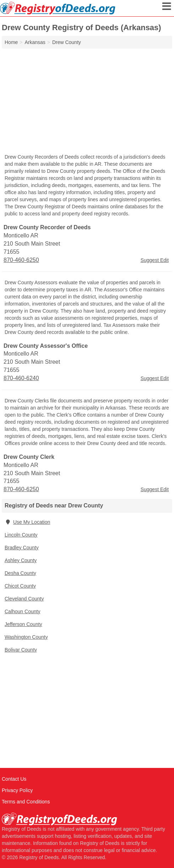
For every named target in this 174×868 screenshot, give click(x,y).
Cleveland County (24, 599)
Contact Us (14, 779)
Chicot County (20, 586)
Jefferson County (23, 624)
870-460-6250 (21, 260)
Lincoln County (21, 535)
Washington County (26, 637)
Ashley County (21, 560)
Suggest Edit (155, 260)
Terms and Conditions (26, 802)
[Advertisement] (87, 102)
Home (11, 42)
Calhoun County (22, 611)
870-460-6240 (21, 378)
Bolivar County (21, 650)
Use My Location (27, 522)
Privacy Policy (17, 790)
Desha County (20, 573)
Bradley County (22, 548)
